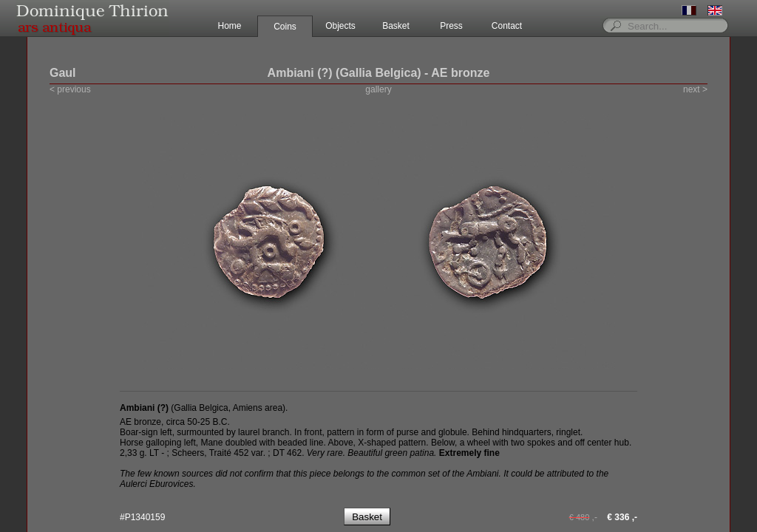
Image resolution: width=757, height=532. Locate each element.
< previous (70, 89)
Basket (396, 26)
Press (451, 26)
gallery (378, 89)
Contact (507, 26)
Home (229, 26)
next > (695, 89)
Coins (285, 27)
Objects (340, 26)
